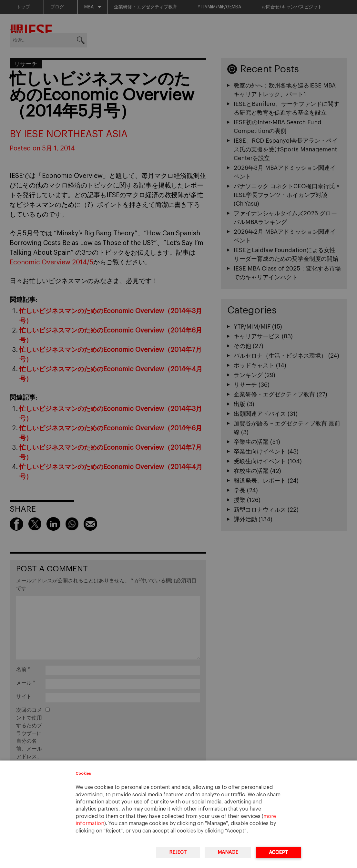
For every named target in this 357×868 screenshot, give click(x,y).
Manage (228, 852)
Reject (178, 852)
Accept (279, 852)
